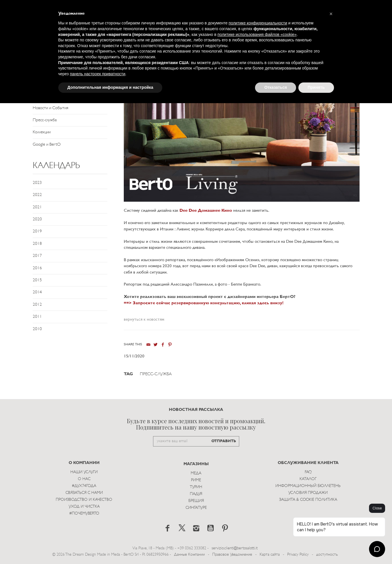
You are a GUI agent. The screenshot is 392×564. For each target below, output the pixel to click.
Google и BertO (47, 145)
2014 (37, 292)
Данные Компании (189, 555)
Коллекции (42, 132)
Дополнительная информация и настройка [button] (110, 87)
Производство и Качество (84, 500)
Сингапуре (196, 508)
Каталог (308, 479)
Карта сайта (270, 555)
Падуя (196, 494)
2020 (37, 219)
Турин (196, 487)
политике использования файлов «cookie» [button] (257, 34)
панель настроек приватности (97, 74)
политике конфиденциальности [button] (258, 23)
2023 (37, 183)
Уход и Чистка (84, 507)
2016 (37, 268)
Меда (196, 473)
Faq (308, 472)
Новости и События (51, 108)
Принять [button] (316, 87)
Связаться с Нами (84, 493)
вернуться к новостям (144, 320)
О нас (84, 479)
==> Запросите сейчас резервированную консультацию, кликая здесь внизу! (204, 303)
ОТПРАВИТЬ (224, 441)
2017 (37, 256)
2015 (37, 280)
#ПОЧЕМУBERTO (84, 514)
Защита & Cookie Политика (308, 500)
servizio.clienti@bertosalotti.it (235, 548)
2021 (37, 207)
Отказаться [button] (276, 87)
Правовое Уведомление (232, 555)
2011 (37, 317)
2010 (37, 329)
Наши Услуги (84, 472)
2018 (37, 244)
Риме (196, 480)
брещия (196, 501)
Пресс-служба (45, 120)
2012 (37, 305)
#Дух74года (84, 486)
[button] (331, 14)
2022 (37, 195)
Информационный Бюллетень (308, 486)
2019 (37, 231)
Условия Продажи (308, 493)
